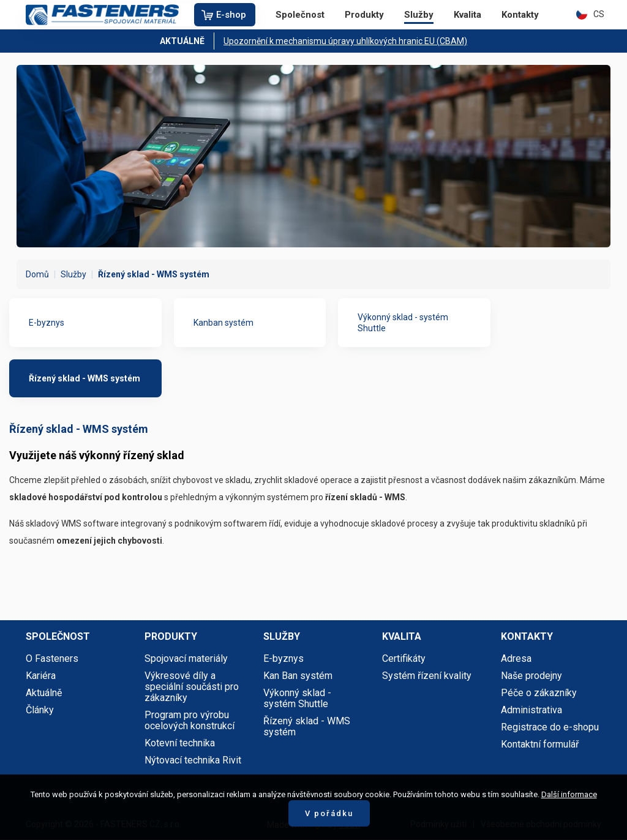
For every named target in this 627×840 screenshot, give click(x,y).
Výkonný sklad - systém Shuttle (403, 323)
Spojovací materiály (186, 658)
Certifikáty (404, 658)
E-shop (231, 15)
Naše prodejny (531, 676)
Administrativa (531, 710)
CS (590, 14)
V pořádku (329, 813)
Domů (37, 274)
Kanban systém (223, 323)
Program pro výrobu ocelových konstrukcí (190, 720)
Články (40, 710)
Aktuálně (44, 693)
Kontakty (520, 15)
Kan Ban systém (298, 676)
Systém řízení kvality (427, 676)
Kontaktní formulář (540, 744)
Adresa (516, 658)
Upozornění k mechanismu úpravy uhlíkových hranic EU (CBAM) (345, 41)
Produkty (364, 15)
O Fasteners (52, 658)
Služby (419, 15)
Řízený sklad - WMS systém (84, 378)
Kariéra (41, 676)
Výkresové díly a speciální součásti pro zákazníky (192, 687)
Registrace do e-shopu (550, 727)
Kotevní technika (180, 743)
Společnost (300, 15)
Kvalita (467, 15)
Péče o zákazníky (539, 693)
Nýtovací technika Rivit (193, 760)
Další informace (569, 794)
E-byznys (47, 323)
